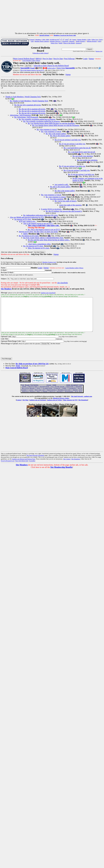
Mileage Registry (92, 41)
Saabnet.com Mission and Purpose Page (24, 466)
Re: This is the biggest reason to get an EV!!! (44, 230)
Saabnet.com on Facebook (38, 407)
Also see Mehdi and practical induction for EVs (27, 217)
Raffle (61, 43)
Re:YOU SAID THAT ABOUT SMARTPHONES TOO (43, 238)
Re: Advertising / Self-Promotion (26, 117)
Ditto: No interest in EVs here (39, 248)
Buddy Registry (81, 41)
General (32, 39)
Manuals (72, 41)
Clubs (89, 39)
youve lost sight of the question (70, 205)
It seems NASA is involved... (52, 209)
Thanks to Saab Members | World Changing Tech (23, 97)
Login (85, 59)
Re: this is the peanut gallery (56, 134)
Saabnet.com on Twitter (54, 407)
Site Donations (83, 407)
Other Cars (95, 39)
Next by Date (58, 59)
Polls (100, 41)
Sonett (74, 39)
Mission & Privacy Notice (61, 405)
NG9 (67, 39)
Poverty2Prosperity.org (8, 468)
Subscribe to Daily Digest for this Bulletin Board (51, 66)
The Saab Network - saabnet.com (81, 403)
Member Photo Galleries (42, 41)
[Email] (32, 68)
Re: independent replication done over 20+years (40, 215)
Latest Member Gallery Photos (31, 61)
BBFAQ (39, 59)
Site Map (25, 407)
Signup (91, 59)
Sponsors (78, 43)
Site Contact (67, 466)
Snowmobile (25, 68)
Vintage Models (82, 39)
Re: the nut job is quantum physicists (28, 105)
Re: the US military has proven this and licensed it (64, 211)
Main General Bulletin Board (24, 59)
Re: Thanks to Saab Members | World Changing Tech (29, 101)
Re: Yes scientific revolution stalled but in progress (37, 119)
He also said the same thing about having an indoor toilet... (49, 240)
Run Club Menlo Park (22, 468)
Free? (18, 372)
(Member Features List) (49, 262)
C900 (43, 39)
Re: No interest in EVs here (29, 236)
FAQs (101, 39)
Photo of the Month (69, 43)
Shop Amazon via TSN (70, 407)
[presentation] (18, 358)
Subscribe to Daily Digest (41, 53)
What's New (54, 43)
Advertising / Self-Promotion (20, 115)
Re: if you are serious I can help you (68, 140)
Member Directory (55, 41)
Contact (19, 407)
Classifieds (65, 41)
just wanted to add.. (62, 185)
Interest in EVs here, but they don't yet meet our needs (38, 232)
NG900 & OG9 (55, 39)
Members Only (99, 51)
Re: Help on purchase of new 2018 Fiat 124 (32, 370)
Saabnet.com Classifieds (48, 293)
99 (70, 39)
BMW (25, 234)
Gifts (32, 41)
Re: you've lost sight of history (66, 201)
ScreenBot (32, 468)
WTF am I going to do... (28, 221)
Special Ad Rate (44, 35)
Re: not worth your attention (83, 156)
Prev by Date (47, 59)
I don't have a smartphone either (39, 244)
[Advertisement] (52, 17)
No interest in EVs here (23, 219)
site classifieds (63, 283)
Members (38, 39)
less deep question (57, 199)
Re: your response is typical (47, 129)
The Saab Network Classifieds (35, 462)
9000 (48, 39)
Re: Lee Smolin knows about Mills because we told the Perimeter (51, 123)
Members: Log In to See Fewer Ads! (65, 35)
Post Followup (69, 59)
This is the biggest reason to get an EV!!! (32, 70)
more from (66, 68)
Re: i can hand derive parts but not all (77, 148)
